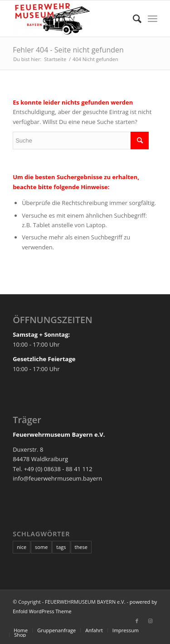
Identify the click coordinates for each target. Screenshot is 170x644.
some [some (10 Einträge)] (41, 547)
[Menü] (153, 19)
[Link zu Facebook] (137, 621)
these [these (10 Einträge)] (81, 547)
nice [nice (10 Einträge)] (22, 547)
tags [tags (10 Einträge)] (61, 547)
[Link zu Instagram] (151, 621)
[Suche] (133, 19)
